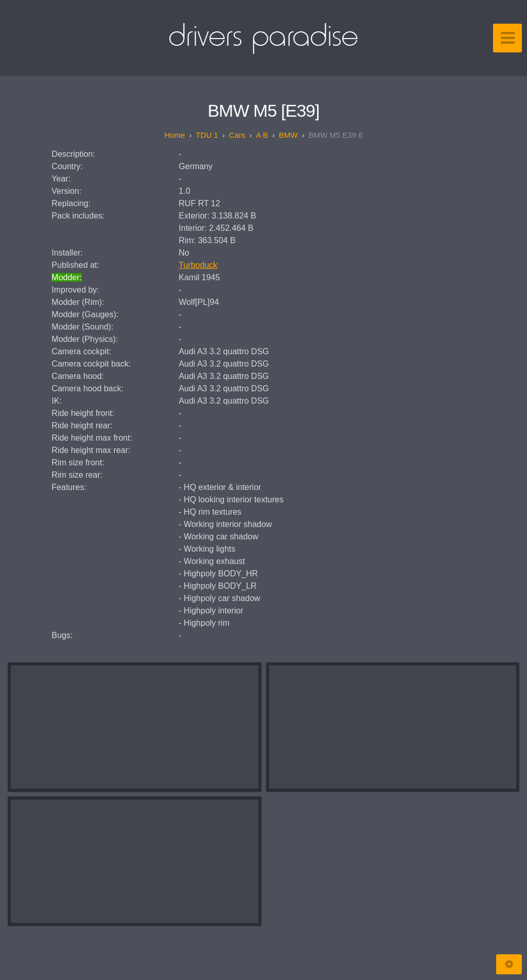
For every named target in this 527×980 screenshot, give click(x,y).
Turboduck (198, 265)
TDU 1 (207, 135)
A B (262, 135)
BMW (288, 135)
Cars (237, 135)
